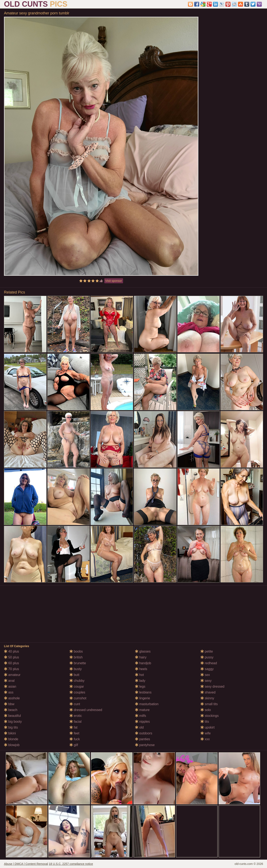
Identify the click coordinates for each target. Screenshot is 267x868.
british (76, 657)
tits (205, 722)
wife (206, 733)
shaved (208, 692)
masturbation (147, 704)
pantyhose (145, 745)
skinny (207, 698)
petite (207, 651)
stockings (210, 716)
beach (11, 710)
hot (139, 675)
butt (74, 675)
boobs (76, 651)
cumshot (78, 698)
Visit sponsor (114, 281)
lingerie (142, 698)
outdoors (144, 733)
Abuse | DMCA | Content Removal (26, 864)
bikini (10, 733)
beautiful (12, 716)
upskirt (208, 727)
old (139, 727)
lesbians (143, 692)
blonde (11, 739)
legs (140, 686)
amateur (12, 675)
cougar (77, 686)
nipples (142, 722)
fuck (75, 739)
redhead (209, 663)
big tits (11, 727)
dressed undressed (86, 710)
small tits (209, 704)
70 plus (11, 669)
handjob (143, 663)
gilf (74, 745)
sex (205, 675)
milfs (140, 716)
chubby (77, 681)
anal (9, 681)
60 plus (11, 663)
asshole (12, 698)
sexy (206, 681)
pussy (207, 657)
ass (9, 692)
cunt (75, 704)
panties (142, 739)
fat (73, 727)
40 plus (11, 651)
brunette (78, 663)
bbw (9, 704)
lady (140, 681)
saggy (207, 669)
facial (76, 722)
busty (76, 669)
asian (10, 686)
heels (141, 669)
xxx (205, 739)
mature (142, 710)
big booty (13, 722)
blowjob (12, 745)
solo (206, 710)
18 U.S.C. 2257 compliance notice (71, 864)
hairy (141, 657)
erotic (76, 716)
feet (74, 733)
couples (77, 692)
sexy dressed (212, 686)
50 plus (11, 657)
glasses (143, 651)
